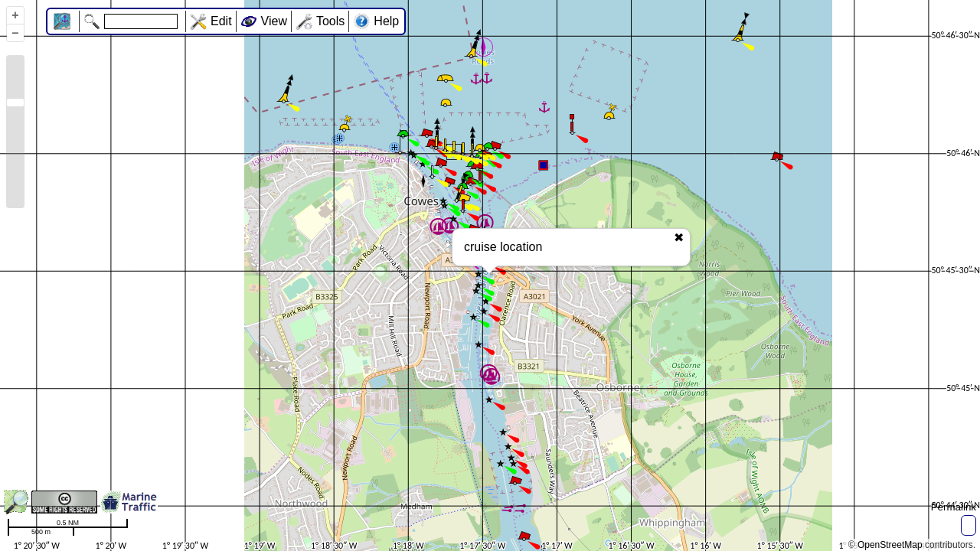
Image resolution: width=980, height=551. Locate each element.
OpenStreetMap (890, 545)
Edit (221, 21)
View (274, 21)
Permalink (954, 507)
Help (386, 21)
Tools (330, 21)
